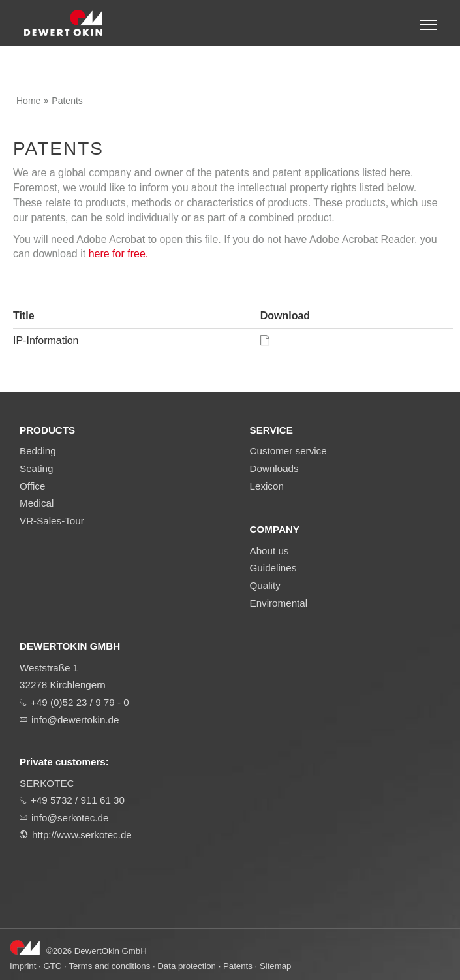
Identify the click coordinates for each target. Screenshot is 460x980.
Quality (265, 585)
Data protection (187, 966)
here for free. (119, 254)
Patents (67, 101)
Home (28, 101)
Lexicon (267, 486)
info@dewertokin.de (75, 720)
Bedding (38, 451)
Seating (37, 468)
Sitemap (276, 966)
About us (269, 551)
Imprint (23, 966)
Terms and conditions (109, 966)
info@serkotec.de (70, 818)
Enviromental (279, 603)
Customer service (288, 451)
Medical (37, 503)
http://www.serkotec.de (82, 835)
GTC (52, 966)
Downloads (274, 468)
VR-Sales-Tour (52, 521)
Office (32, 486)
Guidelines (273, 568)
